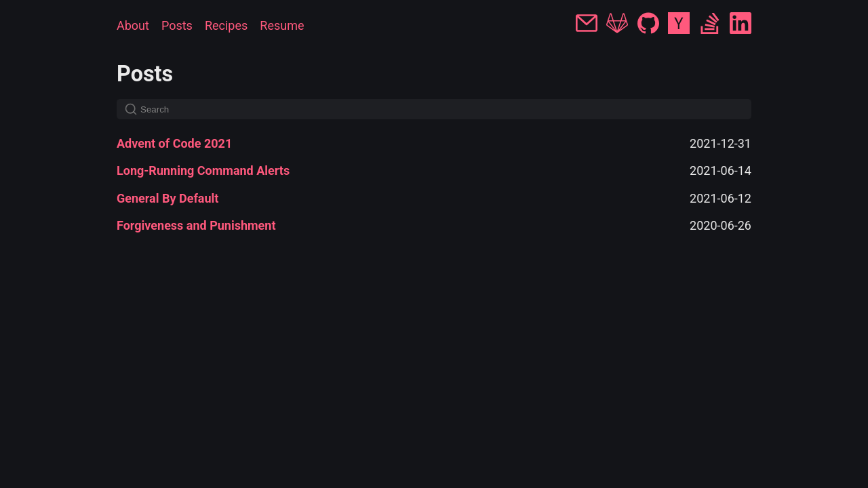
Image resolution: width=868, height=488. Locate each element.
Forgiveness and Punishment (196, 225)
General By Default (167, 198)
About (133, 25)
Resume (282, 25)
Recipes (226, 25)
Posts (177, 25)
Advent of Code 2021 (174, 143)
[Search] (434, 109)
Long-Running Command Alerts (203, 170)
